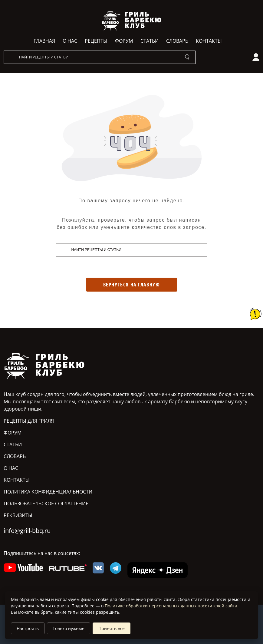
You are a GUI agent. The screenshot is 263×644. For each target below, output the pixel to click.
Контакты (209, 41)
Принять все (112, 628)
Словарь (177, 41)
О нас (70, 41)
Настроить (28, 628)
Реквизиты (18, 515)
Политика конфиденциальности (48, 492)
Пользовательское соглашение (46, 504)
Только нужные (69, 628)
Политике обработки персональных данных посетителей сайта (171, 606)
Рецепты (96, 41)
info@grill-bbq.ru (27, 531)
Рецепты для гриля (29, 421)
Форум (124, 41)
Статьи (150, 41)
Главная (44, 41)
